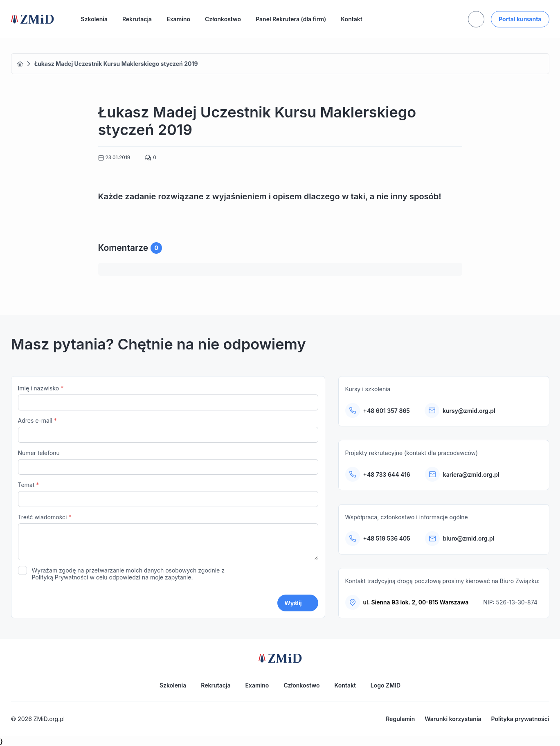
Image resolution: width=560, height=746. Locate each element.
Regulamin (400, 719)
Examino (178, 19)
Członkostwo (223, 19)
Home (20, 64)
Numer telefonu (168, 462)
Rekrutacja (137, 19)
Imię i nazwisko (168, 398)
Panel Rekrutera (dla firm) (291, 19)
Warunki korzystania (453, 719)
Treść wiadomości (168, 538)
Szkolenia (94, 19)
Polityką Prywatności (60, 577)
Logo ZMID (386, 685)
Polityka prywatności (520, 719)
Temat (168, 494)
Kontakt (351, 19)
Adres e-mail (168, 430)
